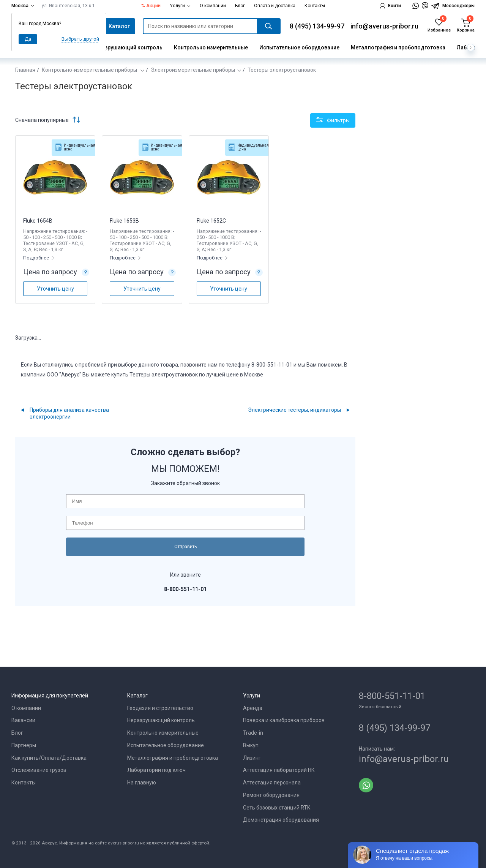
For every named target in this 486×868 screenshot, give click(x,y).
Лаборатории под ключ (156, 770)
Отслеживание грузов (39, 770)
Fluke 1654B (38, 221)
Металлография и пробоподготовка (398, 47)
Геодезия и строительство (160, 708)
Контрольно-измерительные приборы (90, 70)
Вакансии (23, 720)
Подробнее (37, 258)
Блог (240, 6)
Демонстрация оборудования (281, 820)
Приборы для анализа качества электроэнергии (69, 413)
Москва (23, 6)
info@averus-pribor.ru (384, 26)
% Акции (151, 6)
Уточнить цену (55, 289)
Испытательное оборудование (299, 47)
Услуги (180, 6)
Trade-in (253, 733)
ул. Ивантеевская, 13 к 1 (68, 6)
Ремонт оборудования (271, 795)
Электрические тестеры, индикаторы (294, 410)
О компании (213, 6)
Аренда (253, 708)
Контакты (315, 6)
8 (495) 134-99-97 (317, 26)
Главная (25, 70)
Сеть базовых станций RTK (277, 808)
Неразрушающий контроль (127, 47)
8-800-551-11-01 (392, 696)
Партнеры (24, 745)
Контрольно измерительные (211, 47)
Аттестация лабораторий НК (279, 770)
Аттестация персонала (272, 783)
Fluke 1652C (211, 221)
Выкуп (251, 745)
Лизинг (252, 758)
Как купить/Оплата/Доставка (49, 758)
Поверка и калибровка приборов (284, 720)
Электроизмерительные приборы (193, 70)
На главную (142, 783)
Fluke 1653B (124, 221)
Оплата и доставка (275, 6)
